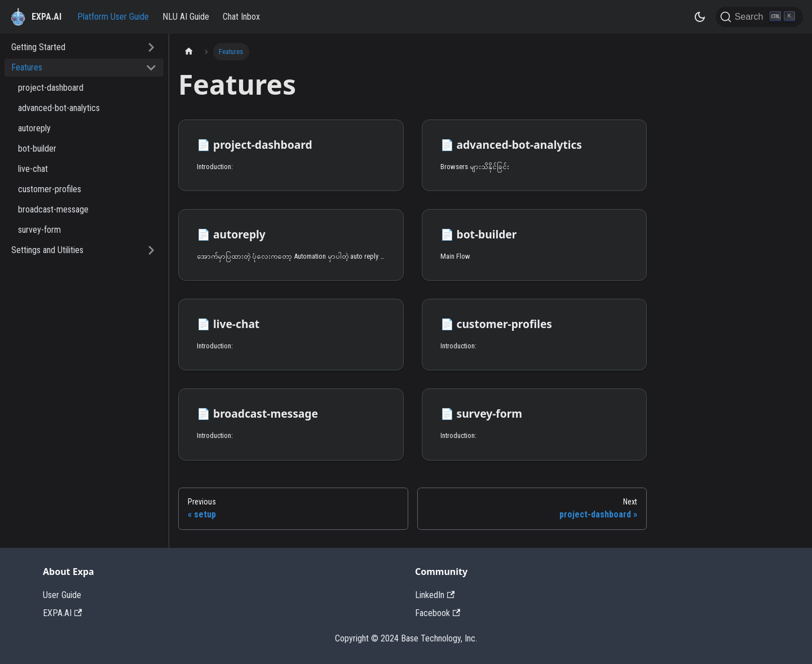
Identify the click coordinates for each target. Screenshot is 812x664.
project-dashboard (51, 88)
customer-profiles (50, 189)
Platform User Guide (113, 17)
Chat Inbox (241, 17)
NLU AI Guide (186, 17)
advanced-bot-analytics (59, 108)
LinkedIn (435, 595)
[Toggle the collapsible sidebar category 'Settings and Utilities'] (151, 250)
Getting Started (38, 47)
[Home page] (189, 52)
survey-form (39, 230)
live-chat (33, 169)
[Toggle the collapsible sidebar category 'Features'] (151, 68)
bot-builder (37, 149)
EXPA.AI (62, 613)
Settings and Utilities (47, 250)
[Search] (759, 17)
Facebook (438, 613)
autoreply (34, 128)
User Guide (62, 595)
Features (27, 67)
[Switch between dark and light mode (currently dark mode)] (700, 17)
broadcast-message (53, 209)
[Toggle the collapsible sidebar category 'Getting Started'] (151, 47)
